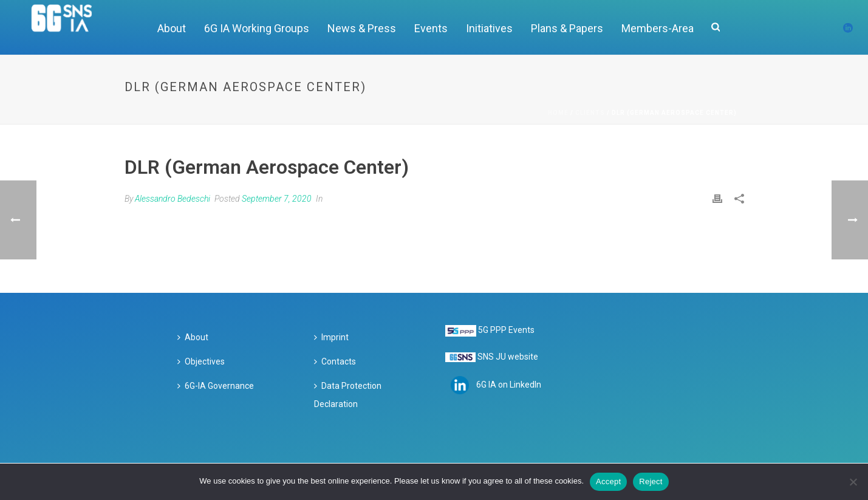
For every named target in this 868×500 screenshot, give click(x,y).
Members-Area (658, 28)
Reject (651, 481)
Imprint (331, 337)
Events (431, 28)
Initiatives (489, 28)
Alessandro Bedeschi (173, 199)
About (172, 28)
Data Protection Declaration (348, 395)
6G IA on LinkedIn (509, 385)
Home (558, 113)
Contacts (335, 361)
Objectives (201, 361)
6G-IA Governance (216, 386)
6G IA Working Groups (257, 28)
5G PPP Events (506, 330)
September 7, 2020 (277, 199)
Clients (590, 113)
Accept (608, 481)
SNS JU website (508, 357)
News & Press (362, 28)
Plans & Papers (567, 28)
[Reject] (853, 482)
